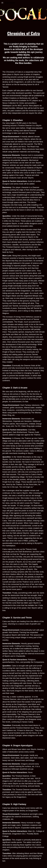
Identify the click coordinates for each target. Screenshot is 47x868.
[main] (23, 33)
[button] (2, 3)
